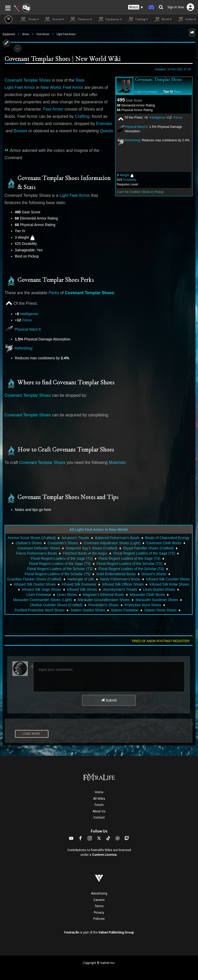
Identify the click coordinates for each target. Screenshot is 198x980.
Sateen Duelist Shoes (88, 610)
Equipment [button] (110, 19)
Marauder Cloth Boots (147, 595)
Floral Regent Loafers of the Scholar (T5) (57, 574)
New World (51, 87)
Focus (178, 118)
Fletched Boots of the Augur (85, 553)
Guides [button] (186, 19)
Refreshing (133, 140)
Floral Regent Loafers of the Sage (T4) (129, 558)
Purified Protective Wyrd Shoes (39, 610)
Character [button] (81, 19)
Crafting (82, 116)
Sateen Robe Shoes (160, 610)
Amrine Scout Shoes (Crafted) (32, 538)
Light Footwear (146, 92)
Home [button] (30, 19)
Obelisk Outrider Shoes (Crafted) (56, 605)
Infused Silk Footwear (79, 584)
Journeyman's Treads (120, 589)
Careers (99, 900)
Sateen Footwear (125, 610)
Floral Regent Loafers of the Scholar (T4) (131, 569)
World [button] (162, 19)
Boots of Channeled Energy (167, 538)
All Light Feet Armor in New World (98, 530)
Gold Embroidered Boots (116, 574)
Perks (54, 293)
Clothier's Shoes (29, 543)
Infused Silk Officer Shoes (123, 584)
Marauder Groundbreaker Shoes (104, 600)
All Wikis (99, 799)
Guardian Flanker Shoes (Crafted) (34, 579)
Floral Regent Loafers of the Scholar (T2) (129, 564)
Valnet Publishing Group (116, 932)
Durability (130, 180)
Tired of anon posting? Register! (161, 641)
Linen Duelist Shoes (159, 589)
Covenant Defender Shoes (39, 548)
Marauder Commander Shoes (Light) (43, 600)
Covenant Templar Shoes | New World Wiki (63, 59)
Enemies (104, 124)
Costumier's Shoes (63, 543)
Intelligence (158, 118)
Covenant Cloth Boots (164, 543)
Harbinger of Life (81, 579)
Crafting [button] (138, 19)
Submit (109, 700)
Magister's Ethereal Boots (104, 595)
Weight (125, 175)
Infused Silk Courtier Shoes (168, 579)
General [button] (54, 19)
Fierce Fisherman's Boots (37, 553)
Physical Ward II (136, 127)
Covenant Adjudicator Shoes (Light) (112, 543)
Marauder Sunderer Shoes (157, 600)
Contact (99, 818)
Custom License (104, 855)
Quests (107, 131)
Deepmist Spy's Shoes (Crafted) (92, 548)
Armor (26, 34)
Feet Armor (43, 34)
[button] (136, 7)
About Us (99, 811)
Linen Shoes (67, 595)
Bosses (20, 131)
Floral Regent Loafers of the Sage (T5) (60, 564)
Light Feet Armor (66, 34)
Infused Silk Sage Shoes (42, 589)
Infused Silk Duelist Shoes (35, 584)
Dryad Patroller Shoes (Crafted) (148, 548)
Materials (117, 462)
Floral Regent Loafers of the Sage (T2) (144, 553)
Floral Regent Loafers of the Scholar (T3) (60, 569)
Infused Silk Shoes (82, 589)
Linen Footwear (39, 595)
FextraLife (72, 932)
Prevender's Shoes (104, 605)
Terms (99, 906)
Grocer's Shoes (154, 574)
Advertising (99, 893)
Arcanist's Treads (75, 538)
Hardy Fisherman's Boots (120, 579)
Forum (99, 805)
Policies (99, 919)
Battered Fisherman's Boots (117, 538)
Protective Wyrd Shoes (143, 605)
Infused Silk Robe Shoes (169, 584)
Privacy (99, 913)
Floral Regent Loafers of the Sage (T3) (62, 558)
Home (99, 792)
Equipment (9, 34)
